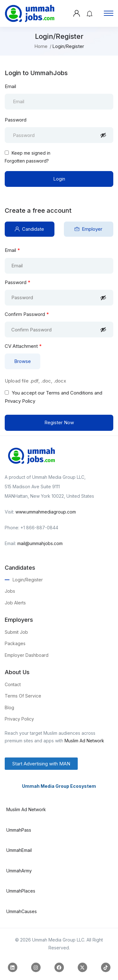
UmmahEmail (19, 850)
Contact (13, 684)
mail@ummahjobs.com (40, 543)
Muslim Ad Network (84, 741)
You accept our (53, 397)
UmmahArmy (19, 871)
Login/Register (28, 580)
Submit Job (16, 632)
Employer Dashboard (27, 655)
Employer (88, 229)
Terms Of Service (23, 696)
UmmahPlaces (21, 891)
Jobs (10, 591)
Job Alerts (15, 603)
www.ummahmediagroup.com (46, 512)
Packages (15, 643)
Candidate (29, 229)
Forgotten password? (27, 161)
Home (41, 46)
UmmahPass (19, 830)
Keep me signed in (28, 153)
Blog (9, 707)
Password (16, 120)
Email (10, 86)
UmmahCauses (22, 911)
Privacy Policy (19, 719)
